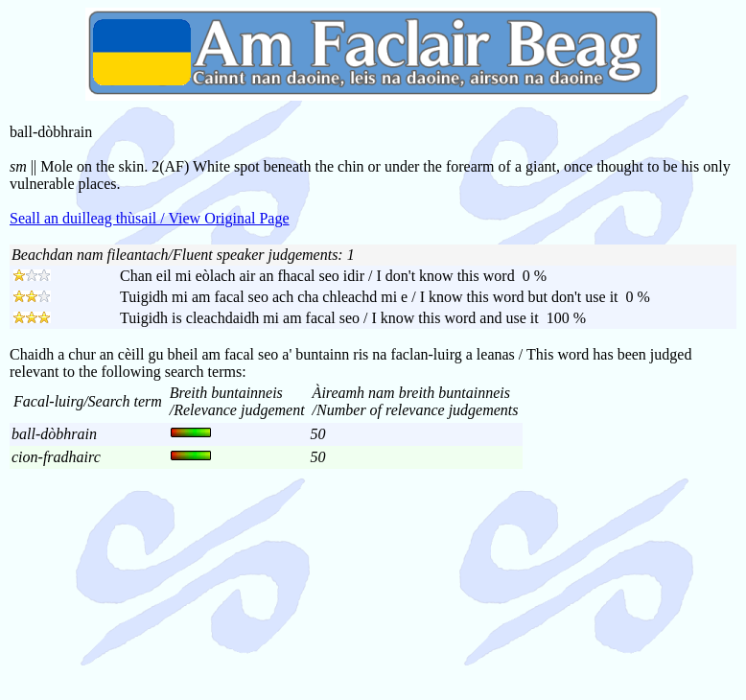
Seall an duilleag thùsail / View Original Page (150, 218)
